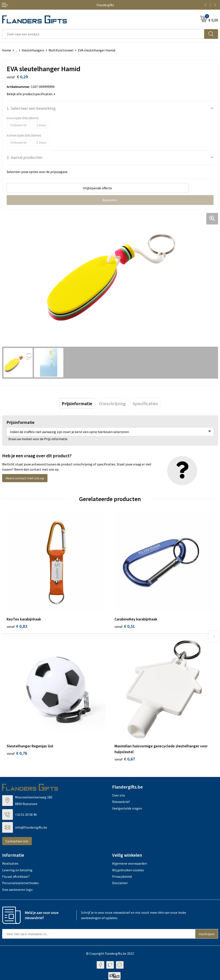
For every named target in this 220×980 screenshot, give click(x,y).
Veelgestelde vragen (127, 808)
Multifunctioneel (61, 50)
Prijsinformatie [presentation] (77, 403)
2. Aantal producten (25, 157)
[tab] (77, 403)
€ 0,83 (17, 626)
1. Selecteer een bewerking (31, 108)
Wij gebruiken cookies (128, 870)
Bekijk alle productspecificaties (31, 94)
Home (7, 50)
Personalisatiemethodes (20, 883)
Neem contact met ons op (25, 478)
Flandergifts (105, 5)
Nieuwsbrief (121, 802)
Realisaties (10, 864)
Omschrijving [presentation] (112, 403)
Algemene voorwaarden (130, 864)
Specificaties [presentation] (145, 403)
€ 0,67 (125, 759)
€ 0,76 (17, 753)
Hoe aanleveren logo (17, 890)
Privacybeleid (122, 877)
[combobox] (103, 34)
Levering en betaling (17, 870)
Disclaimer (120, 883)
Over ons (119, 796)
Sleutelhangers (33, 50)
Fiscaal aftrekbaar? (16, 877)
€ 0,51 (125, 626)
